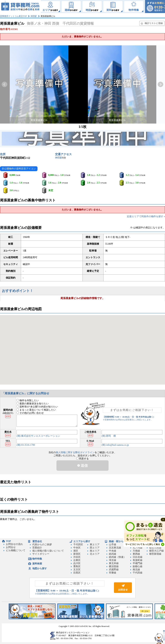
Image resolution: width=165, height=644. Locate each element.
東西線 (136, 554)
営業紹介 (37, 548)
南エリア (95, 551)
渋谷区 (77, 557)
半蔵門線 (138, 563)
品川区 (77, 563)
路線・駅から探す (119, 541)
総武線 (113, 554)
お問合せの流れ (14, 544)
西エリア (95, 548)
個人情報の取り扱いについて (48, 551)
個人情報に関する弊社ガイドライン (75, 452)
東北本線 (114, 563)
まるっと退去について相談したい (36, 410)
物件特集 (37, 559)
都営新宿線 (155, 554)
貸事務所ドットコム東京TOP (13, 16)
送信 (82, 466)
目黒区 (77, 573)
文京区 (77, 570)
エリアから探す (82, 541)
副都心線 (138, 566)
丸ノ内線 (138, 548)
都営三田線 (155, 548)
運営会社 (37, 541)
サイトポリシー (41, 554)
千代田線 (138, 573)
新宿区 (77, 554)
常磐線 (113, 573)
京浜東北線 (115, 548)
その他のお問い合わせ (30, 413)
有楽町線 (138, 560)
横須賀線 (114, 566)
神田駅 (34, 16)
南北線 (136, 570)
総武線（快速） (117, 557)
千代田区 (78, 545)
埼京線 (113, 560)
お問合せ (11, 547)
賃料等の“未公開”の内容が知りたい (37, 407)
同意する (83, 459)
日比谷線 (138, 557)
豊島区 (77, 566)
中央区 (77, 548)
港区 (76, 551)
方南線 (136, 551)
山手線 (113, 545)
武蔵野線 (114, 570)
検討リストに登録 (154, 23)
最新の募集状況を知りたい (33, 404)
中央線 (113, 551)
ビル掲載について (16, 550)
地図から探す (40, 568)
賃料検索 (37, 564)
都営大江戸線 (156, 551)
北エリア (95, 554)
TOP (8, 541)
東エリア (95, 545)
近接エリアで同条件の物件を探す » (146, 216)
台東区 (77, 560)
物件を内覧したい (28, 400)
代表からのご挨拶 (42, 545)
